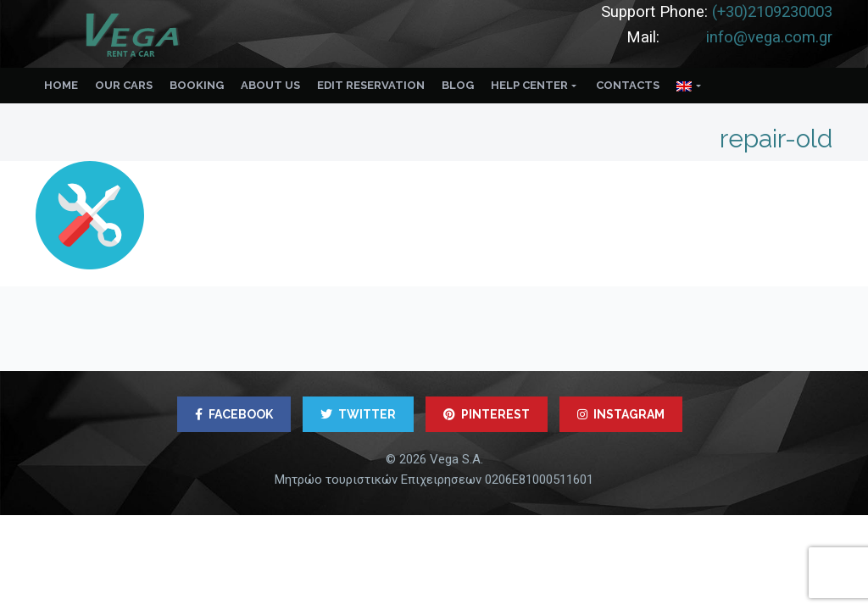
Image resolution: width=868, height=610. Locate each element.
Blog (458, 85)
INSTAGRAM (621, 414)
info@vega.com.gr (769, 37)
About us (270, 85)
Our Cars (124, 85)
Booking (197, 85)
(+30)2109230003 (772, 12)
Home (61, 85)
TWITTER (358, 414)
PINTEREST (487, 414)
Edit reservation (371, 85)
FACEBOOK (234, 414)
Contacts (628, 85)
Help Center (529, 85)
